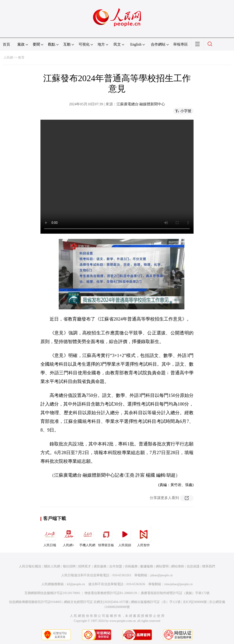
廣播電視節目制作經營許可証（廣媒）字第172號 (175, 593)
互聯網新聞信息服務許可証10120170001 (52, 593)
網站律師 (178, 566)
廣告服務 (100, 566)
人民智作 (144, 537)
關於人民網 (52, 566)
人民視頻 (125, 537)
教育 (21, 58)
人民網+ (69, 537)
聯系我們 (209, 566)
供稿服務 (131, 566)
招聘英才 (85, 566)
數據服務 (147, 566)
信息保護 (193, 566)
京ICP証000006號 (195, 602)
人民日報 (50, 537)
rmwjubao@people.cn (178, 584)
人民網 (8, 58)
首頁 (6, 44)
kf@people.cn (76, 584)
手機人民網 (87, 537)
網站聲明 (162, 566)
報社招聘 (69, 566)
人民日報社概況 (30, 566)
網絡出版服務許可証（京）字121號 (156, 602)
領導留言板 (106, 537)
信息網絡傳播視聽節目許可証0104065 (35, 602)
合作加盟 (116, 566)
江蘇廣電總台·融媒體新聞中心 (141, 104)
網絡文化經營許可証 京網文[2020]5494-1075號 (96, 602)
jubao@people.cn (162, 575)
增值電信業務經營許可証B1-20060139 (111, 593)
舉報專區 (181, 44)
